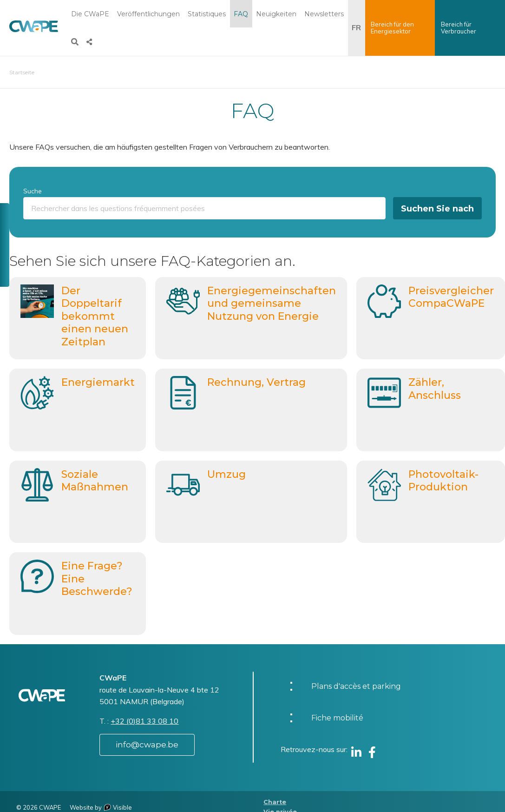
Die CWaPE (90, 14)
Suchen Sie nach (437, 209)
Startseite (22, 72)
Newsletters (324, 14)
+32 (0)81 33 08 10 (144, 721)
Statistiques (207, 14)
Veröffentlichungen (148, 14)
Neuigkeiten (276, 14)
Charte (275, 802)
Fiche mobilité (337, 718)
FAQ (241, 14)
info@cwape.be (147, 745)
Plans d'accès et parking (356, 686)
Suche (33, 191)
